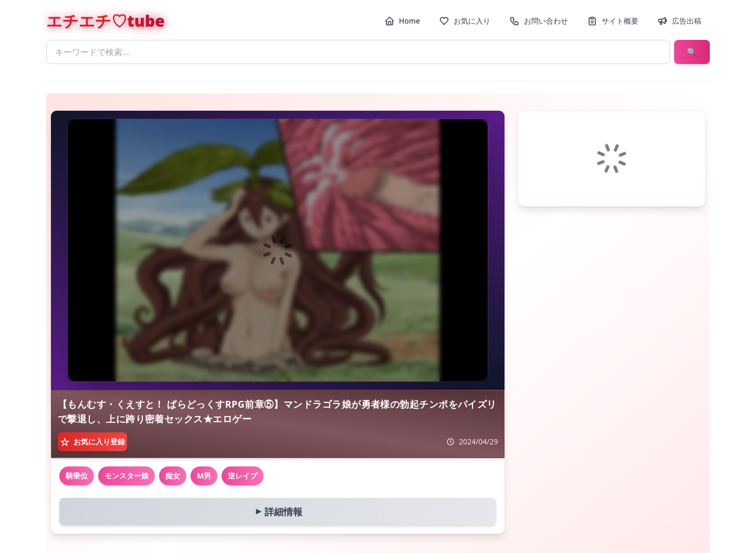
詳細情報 (277, 512)
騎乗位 (77, 476)
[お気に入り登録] (92, 442)
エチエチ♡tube (106, 21)
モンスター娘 (127, 476)
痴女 (173, 476)
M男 (204, 476)
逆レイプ (243, 476)
